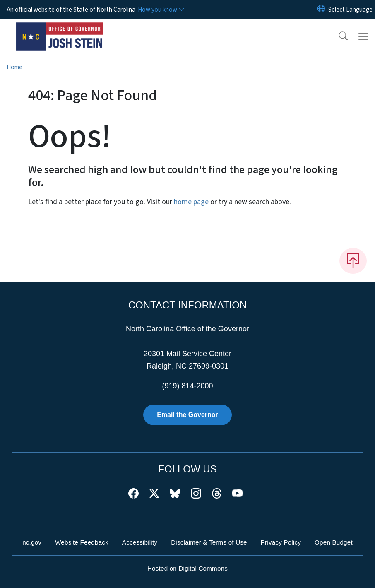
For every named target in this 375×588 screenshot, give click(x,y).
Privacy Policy (281, 542)
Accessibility (140, 542)
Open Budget (334, 542)
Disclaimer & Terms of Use (209, 542)
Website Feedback (82, 542)
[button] (338, 36)
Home (14, 67)
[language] (350, 10)
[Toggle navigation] (363, 36)
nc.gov (32, 542)
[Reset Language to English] (321, 10)
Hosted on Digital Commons (187, 568)
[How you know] (161, 10)
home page (191, 202)
